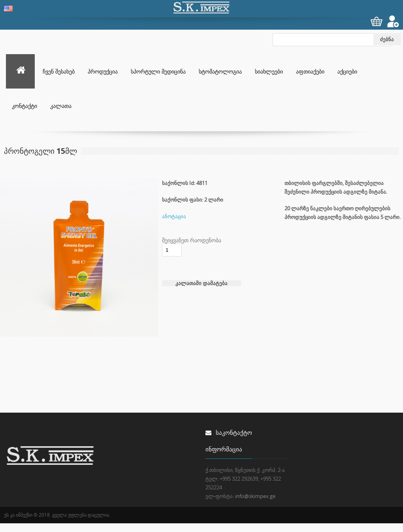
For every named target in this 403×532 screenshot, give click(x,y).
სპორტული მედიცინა (158, 71)
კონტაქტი (24, 106)
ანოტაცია (174, 216)
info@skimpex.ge (255, 496)
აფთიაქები (310, 71)
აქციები (347, 71)
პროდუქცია (103, 71)
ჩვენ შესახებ (59, 71)
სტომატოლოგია (220, 71)
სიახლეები (269, 71)
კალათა (61, 106)
